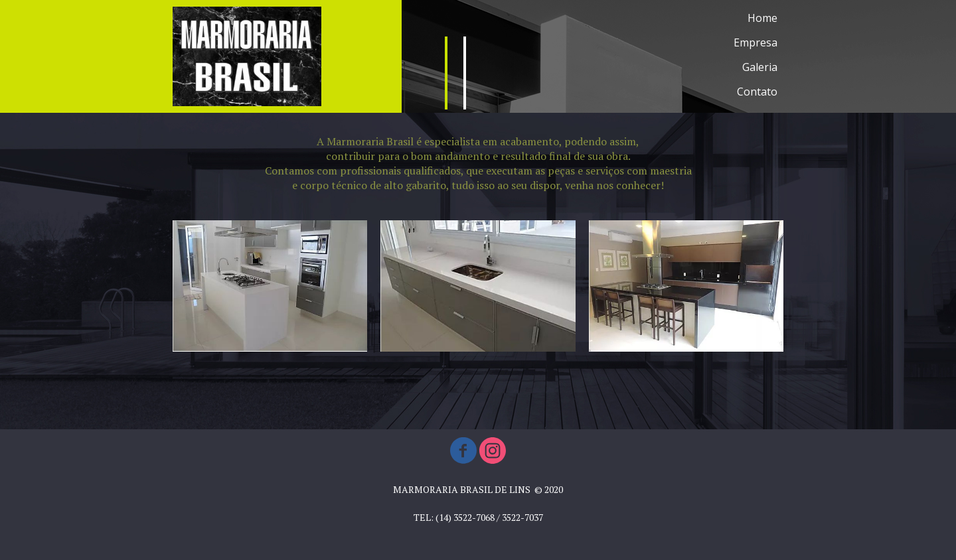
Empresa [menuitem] (756, 42)
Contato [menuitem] (757, 92)
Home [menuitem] (762, 18)
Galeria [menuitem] (760, 67)
